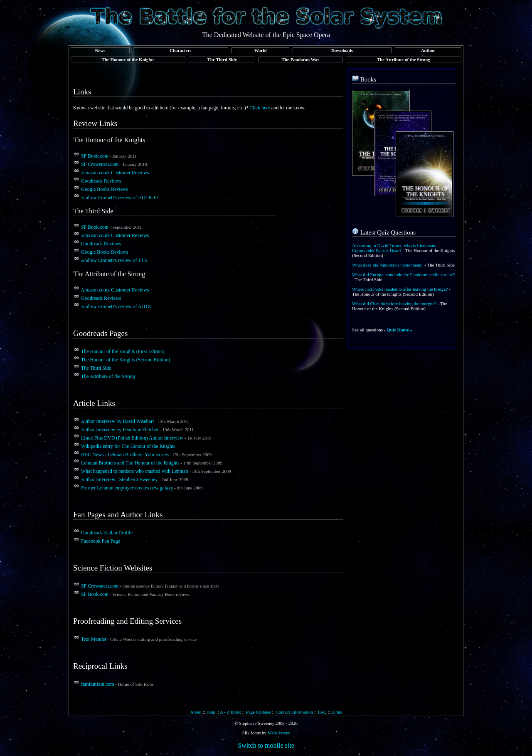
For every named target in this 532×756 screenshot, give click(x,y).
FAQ (322, 712)
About (196, 712)
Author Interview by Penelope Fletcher (119, 430)
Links (336, 712)
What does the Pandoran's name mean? (388, 265)
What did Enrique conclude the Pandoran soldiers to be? (403, 274)
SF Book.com (95, 156)
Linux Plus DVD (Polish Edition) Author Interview (132, 438)
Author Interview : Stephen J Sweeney (119, 479)
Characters (181, 50)
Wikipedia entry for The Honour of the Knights (128, 446)
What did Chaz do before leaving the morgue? (394, 304)
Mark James (279, 733)
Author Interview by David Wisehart (117, 421)
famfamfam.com (98, 684)
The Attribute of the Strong (404, 59)
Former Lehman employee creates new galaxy (127, 488)
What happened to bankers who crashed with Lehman (135, 471)
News (100, 50)
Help (211, 712)
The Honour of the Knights (128, 59)
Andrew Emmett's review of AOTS (116, 306)
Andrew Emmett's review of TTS (114, 260)
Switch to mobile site (266, 745)
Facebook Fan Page (101, 541)
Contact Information (294, 712)
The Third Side (222, 59)
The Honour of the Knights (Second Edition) (126, 360)
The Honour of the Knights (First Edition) (123, 351)
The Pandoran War (301, 59)
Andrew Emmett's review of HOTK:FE (120, 198)
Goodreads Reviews (101, 181)
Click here (260, 108)
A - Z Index (230, 712)
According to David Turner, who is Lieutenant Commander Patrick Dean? (394, 248)
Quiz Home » (399, 330)
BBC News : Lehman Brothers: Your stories (125, 455)
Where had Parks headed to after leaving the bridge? (400, 289)
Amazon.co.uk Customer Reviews (115, 173)
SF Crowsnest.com (100, 164)
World (261, 50)
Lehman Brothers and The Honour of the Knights (130, 463)
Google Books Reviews (105, 189)
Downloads (342, 50)
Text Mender (94, 639)
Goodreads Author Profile (107, 533)
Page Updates (259, 712)
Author (428, 50)
